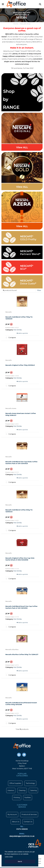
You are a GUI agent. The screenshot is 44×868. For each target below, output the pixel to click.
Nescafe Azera (11, 408)
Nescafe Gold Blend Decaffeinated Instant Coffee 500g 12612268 (21, 704)
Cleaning (22, 790)
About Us (16, 822)
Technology (30, 783)
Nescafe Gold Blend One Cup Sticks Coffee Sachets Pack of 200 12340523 (21, 463)
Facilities (28, 798)
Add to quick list (22, 333)
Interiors (11, 790)
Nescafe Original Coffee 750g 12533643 (20, 365)
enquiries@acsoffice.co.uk (22, 836)
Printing (17, 798)
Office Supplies (15, 783)
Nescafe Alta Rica (12, 650)
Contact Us (28, 822)
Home (16, 24)
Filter (39, 290)
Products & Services (29, 815)
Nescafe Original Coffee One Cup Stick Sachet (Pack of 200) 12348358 (20, 559)
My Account (12, 815)
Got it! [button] (20, 862)
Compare (10, 338)
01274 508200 (22, 829)
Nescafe (9, 312)
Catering (33, 790)
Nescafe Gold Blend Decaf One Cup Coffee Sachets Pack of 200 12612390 (21, 607)
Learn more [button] (9, 857)
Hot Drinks (18, 330)
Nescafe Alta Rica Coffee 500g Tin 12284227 (22, 654)
